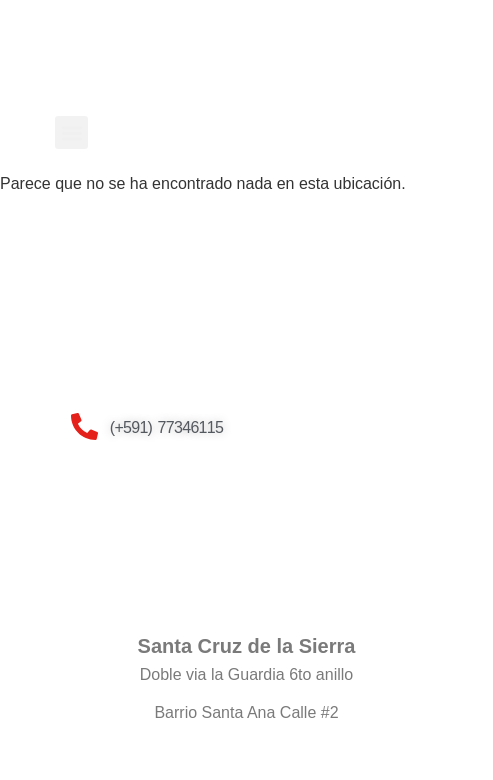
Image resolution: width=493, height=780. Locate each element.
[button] (71, 132)
